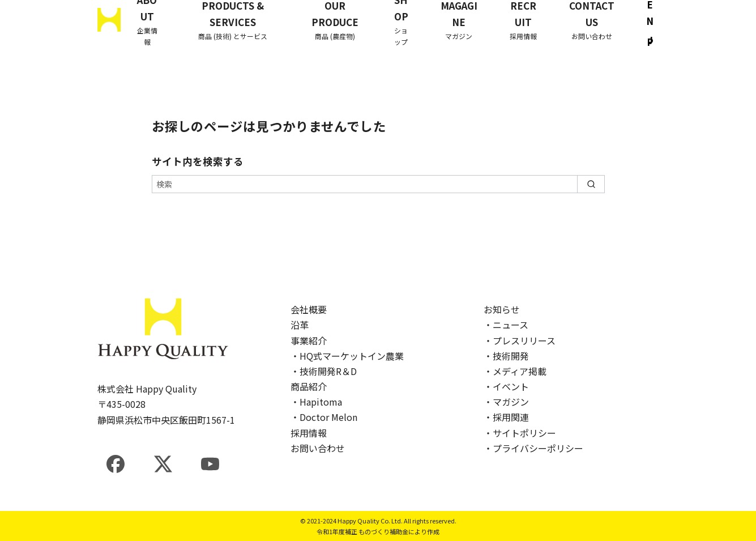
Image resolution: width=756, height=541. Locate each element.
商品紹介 (309, 386)
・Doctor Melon (324, 417)
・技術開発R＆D (324, 371)
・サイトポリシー (520, 433)
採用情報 (309, 433)
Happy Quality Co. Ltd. (370, 521)
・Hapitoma (316, 402)
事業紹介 (309, 340)
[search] (591, 184)
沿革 (300, 325)
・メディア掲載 (515, 371)
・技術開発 (506, 356)
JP (650, 41)
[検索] (378, 184)
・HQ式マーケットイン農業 (347, 356)
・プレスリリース (520, 340)
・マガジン (506, 402)
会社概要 (309, 309)
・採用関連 (506, 417)
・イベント (506, 386)
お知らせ (502, 309)
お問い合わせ (318, 448)
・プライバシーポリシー (533, 448)
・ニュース (506, 325)
